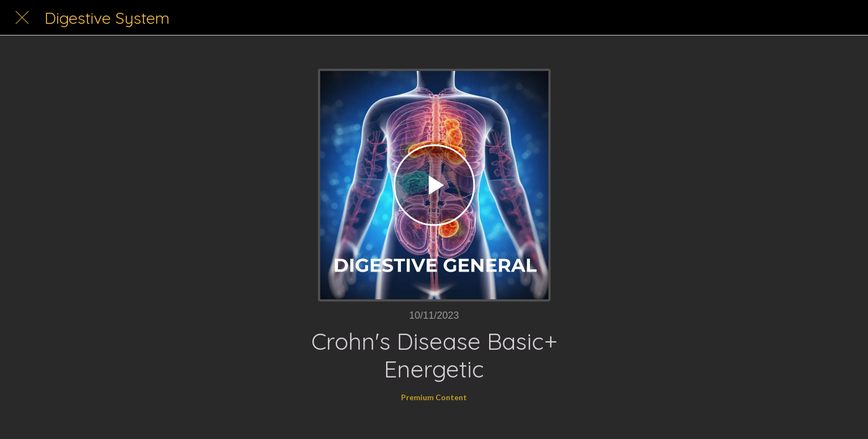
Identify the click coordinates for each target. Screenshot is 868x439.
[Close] (22, 18)
